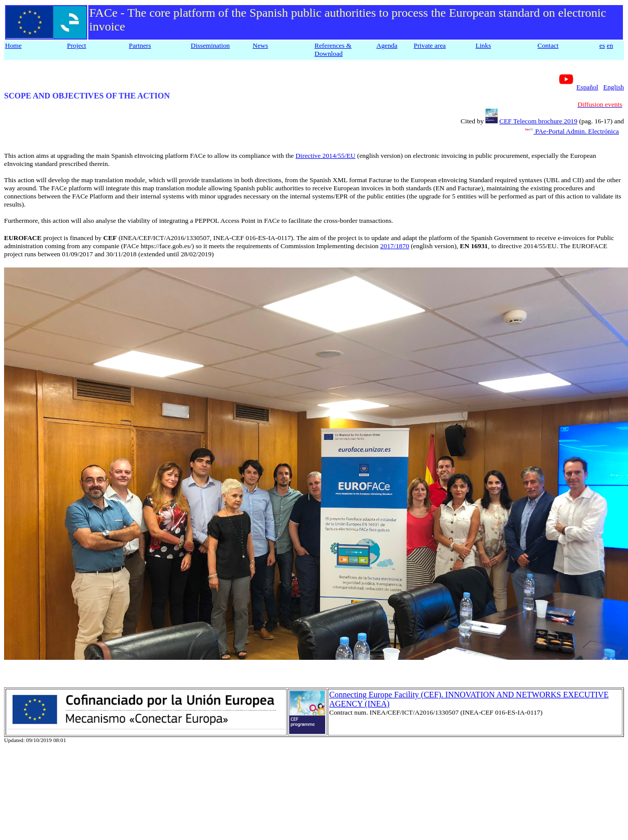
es (602, 45)
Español (587, 87)
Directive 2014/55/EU (326, 156)
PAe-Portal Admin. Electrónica (576, 131)
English (614, 87)
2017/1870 (395, 246)
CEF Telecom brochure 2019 (538, 121)
